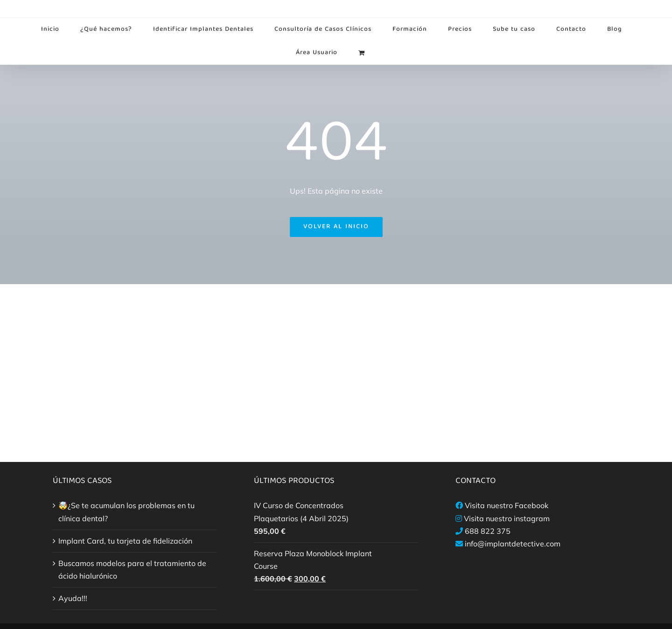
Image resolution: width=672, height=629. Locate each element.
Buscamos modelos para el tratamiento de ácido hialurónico (132, 570)
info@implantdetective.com (513, 544)
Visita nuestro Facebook (507, 505)
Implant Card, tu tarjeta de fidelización (125, 541)
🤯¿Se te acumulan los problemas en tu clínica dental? (126, 512)
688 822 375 (488, 531)
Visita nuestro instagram (507, 518)
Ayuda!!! (73, 598)
